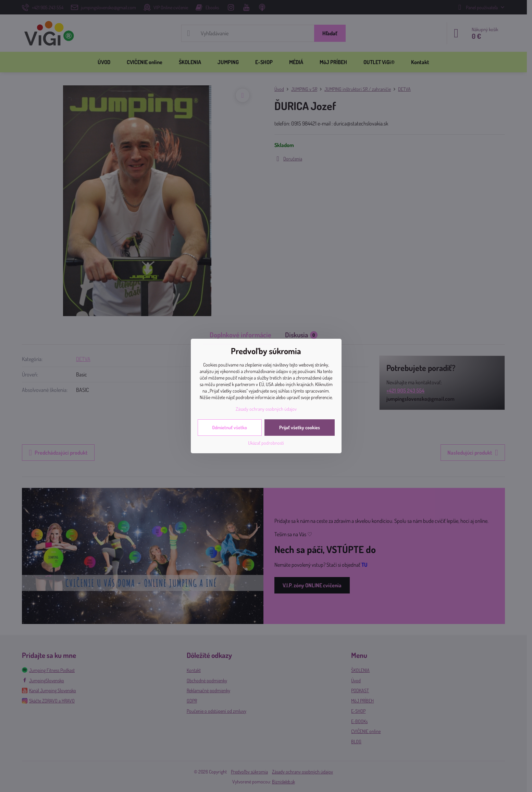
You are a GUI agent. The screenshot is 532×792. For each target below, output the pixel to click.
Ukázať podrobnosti (266, 443)
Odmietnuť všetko (230, 427)
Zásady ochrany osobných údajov (266, 409)
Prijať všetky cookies (300, 427)
